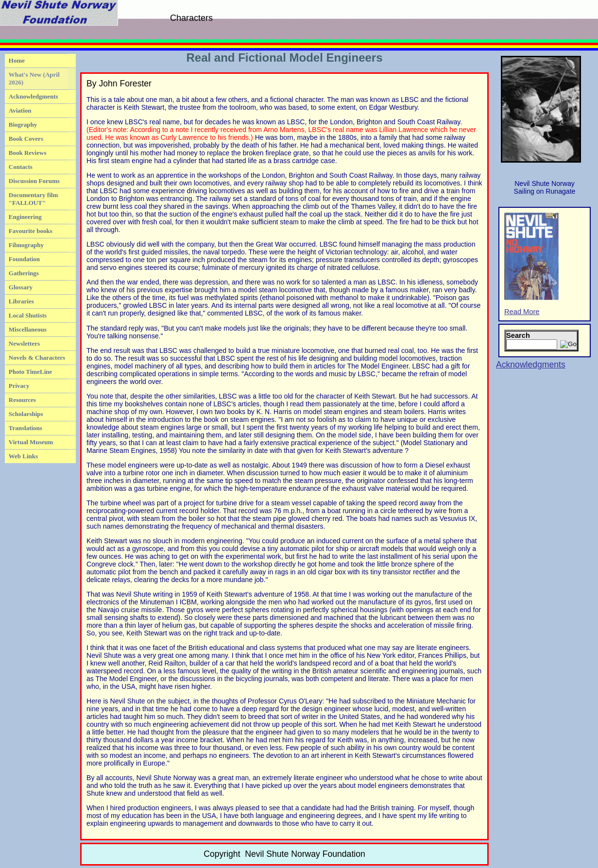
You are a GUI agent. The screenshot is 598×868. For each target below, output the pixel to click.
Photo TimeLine (30, 372)
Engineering (25, 217)
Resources (22, 400)
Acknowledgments (34, 96)
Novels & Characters (37, 358)
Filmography (26, 245)
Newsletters (24, 343)
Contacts (21, 167)
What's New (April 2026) (34, 78)
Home (17, 60)
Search (518, 335)
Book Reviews (28, 153)
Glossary (21, 287)
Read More (531, 264)
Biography (23, 125)
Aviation (20, 110)
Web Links (23, 456)
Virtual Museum (31, 442)
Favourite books (31, 231)
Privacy (19, 386)
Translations (26, 428)
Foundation (24, 259)
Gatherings (24, 273)
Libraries (21, 301)
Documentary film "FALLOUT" (33, 199)
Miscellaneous (28, 329)
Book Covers (26, 139)
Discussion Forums (34, 181)
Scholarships (26, 414)
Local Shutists (28, 315)
